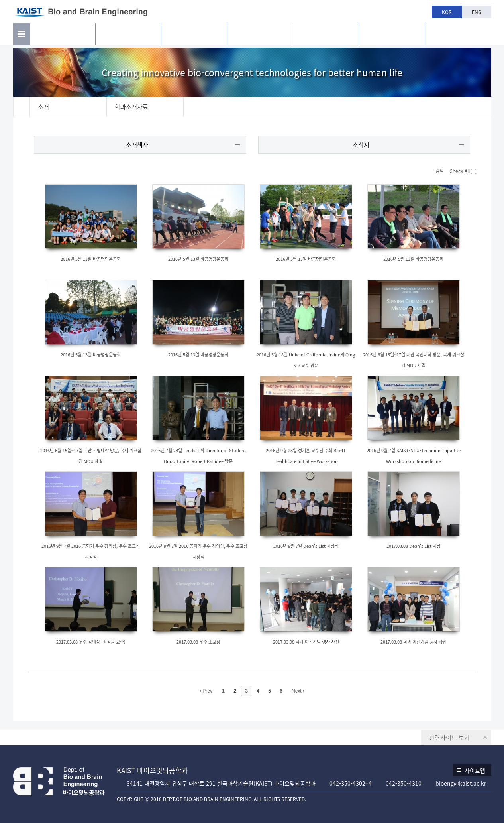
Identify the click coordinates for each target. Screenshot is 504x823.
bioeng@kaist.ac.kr (461, 783)
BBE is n (458, 33)
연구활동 (128, 36)
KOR (447, 12)
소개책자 (137, 145)
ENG (477, 12)
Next (298, 691)
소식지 (361, 145)
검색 (435, 171)
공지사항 (392, 36)
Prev (206, 691)
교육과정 (260, 36)
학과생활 (326, 36)
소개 (63, 36)
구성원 (194, 36)
